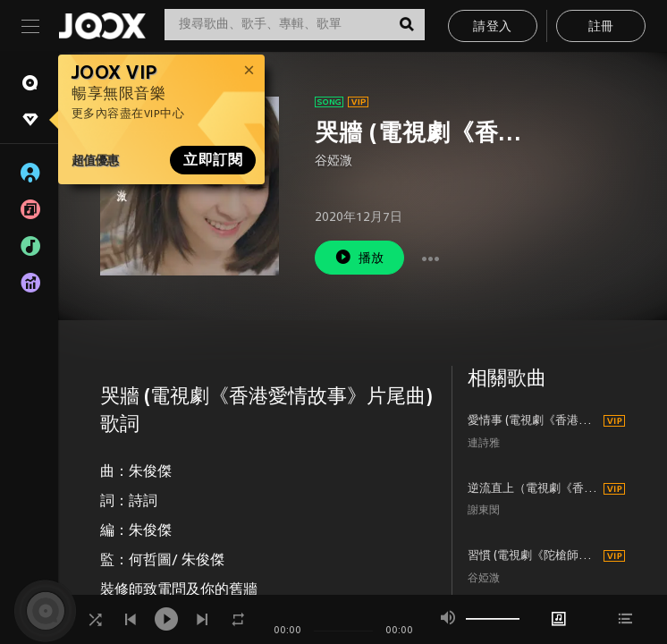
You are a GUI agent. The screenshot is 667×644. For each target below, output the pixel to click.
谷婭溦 (333, 161)
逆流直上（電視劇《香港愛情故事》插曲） (533, 489)
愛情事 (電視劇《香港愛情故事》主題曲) (533, 421)
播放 (359, 257)
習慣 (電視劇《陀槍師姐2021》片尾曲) (533, 556)
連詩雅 (484, 444)
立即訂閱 (213, 160)
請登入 (492, 27)
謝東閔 (484, 511)
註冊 (601, 27)
